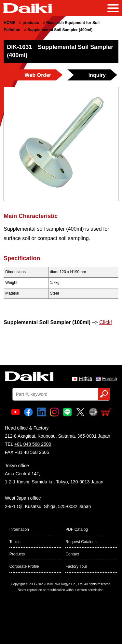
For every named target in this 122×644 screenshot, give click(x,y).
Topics (15, 542)
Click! (106, 322)
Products (17, 554)
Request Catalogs (81, 542)
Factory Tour (76, 566)
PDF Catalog (77, 529)
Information (19, 529)
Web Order (38, 75)
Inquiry (97, 75)
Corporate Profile (24, 566)
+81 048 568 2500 (33, 444)
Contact (72, 554)
